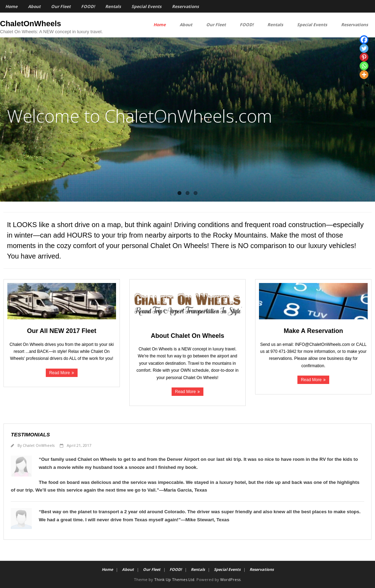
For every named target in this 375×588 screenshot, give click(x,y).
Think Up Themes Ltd (174, 579)
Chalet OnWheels (39, 445)
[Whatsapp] (364, 66)
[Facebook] (364, 40)
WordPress (230, 579)
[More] (364, 75)
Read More (60, 373)
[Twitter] (364, 48)
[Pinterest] (364, 57)
